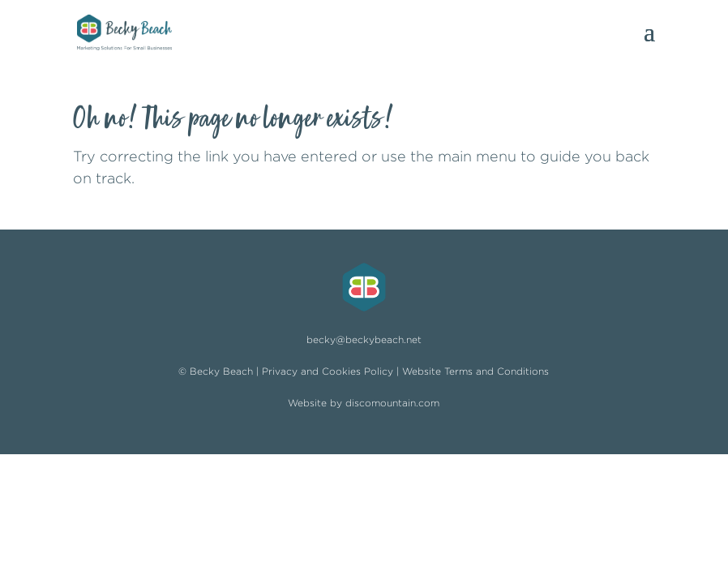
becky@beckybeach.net (364, 339)
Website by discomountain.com (364, 403)
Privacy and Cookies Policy (328, 371)
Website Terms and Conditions (475, 371)
